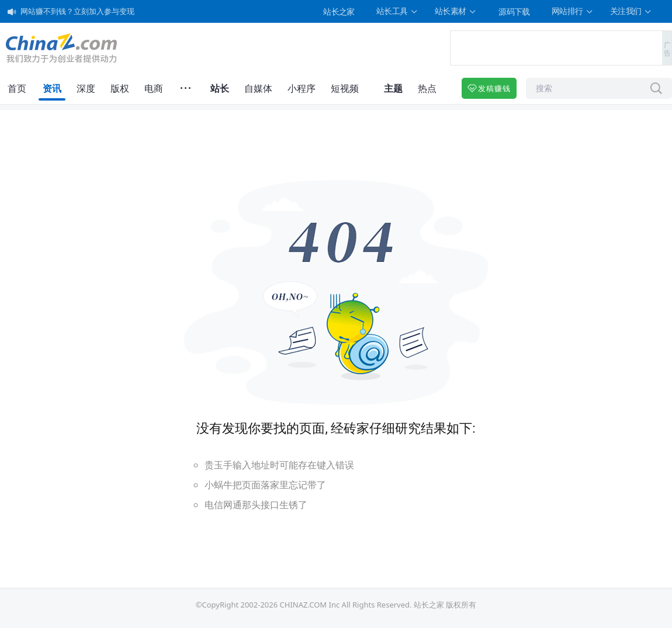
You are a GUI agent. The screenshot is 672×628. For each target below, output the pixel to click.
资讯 (52, 88)
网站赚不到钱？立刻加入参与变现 (77, 11)
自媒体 (258, 88)
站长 (220, 88)
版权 (120, 88)
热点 (427, 88)
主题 (393, 88)
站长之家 (339, 11)
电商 (154, 88)
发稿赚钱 (489, 88)
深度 (86, 88)
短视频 (345, 88)
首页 (17, 88)
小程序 (302, 88)
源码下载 (514, 11)
